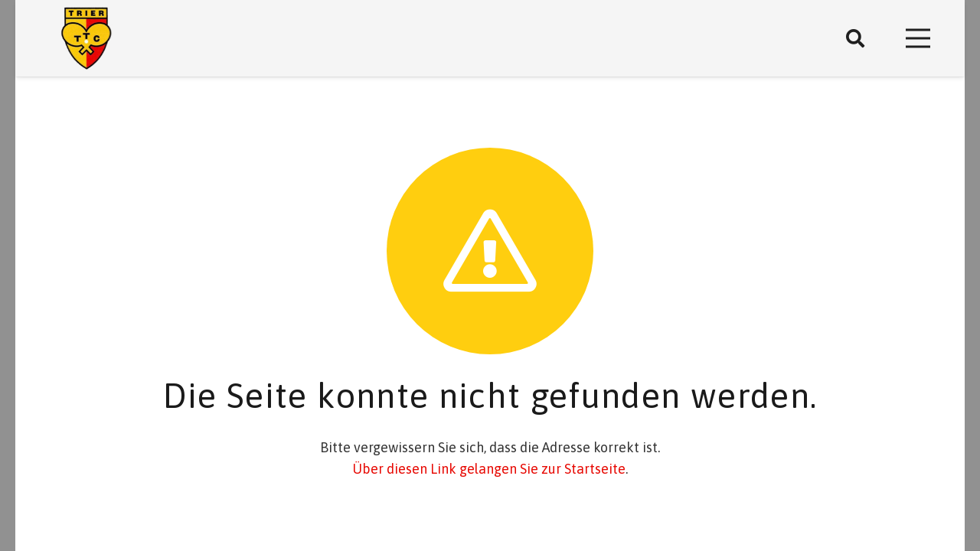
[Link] (87, 39)
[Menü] (918, 38)
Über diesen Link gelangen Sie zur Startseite (489, 469)
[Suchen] (856, 38)
